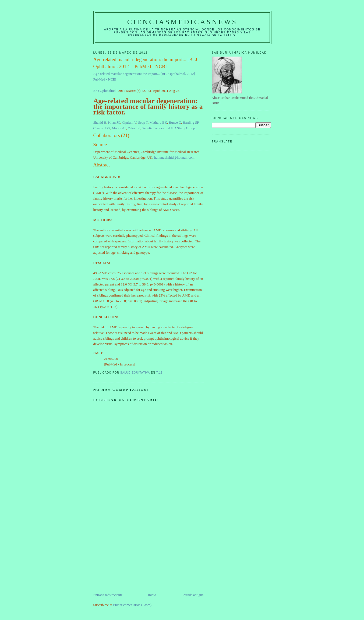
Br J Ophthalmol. (105, 91)
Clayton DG (102, 128)
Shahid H (100, 122)
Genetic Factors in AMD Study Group (168, 128)
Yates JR (134, 128)
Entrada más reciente (108, 595)
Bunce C (175, 122)
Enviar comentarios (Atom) (132, 605)
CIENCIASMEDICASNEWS (182, 22)
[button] (149, 136)
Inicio (152, 595)
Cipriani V (129, 122)
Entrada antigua (193, 595)
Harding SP (191, 122)
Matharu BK (158, 122)
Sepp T (143, 122)
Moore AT (119, 128)
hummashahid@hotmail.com (174, 157)
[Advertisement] (134, 555)
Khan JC (114, 122)
